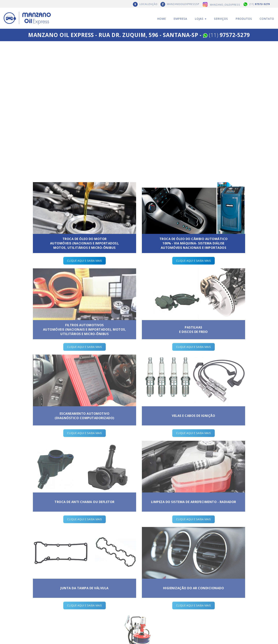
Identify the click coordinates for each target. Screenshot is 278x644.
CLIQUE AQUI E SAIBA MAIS (85, 261)
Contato (267, 19)
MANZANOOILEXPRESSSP (183, 4)
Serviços (221, 19)
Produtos (244, 19)
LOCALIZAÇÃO (149, 4)
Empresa (180, 19)
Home (162, 19)
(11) (260, 4)
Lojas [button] (201, 19)
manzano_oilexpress (225, 5)
